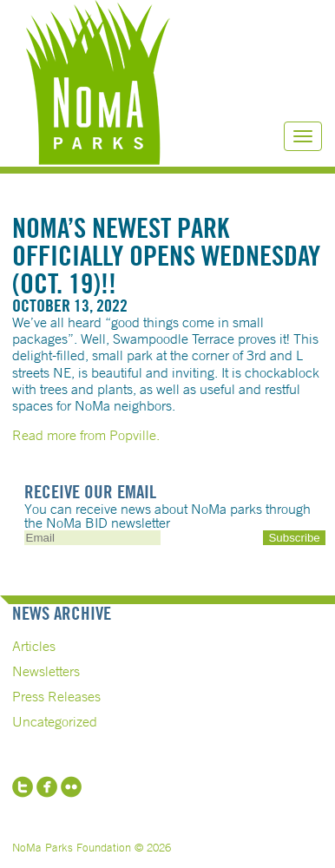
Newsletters (46, 671)
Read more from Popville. (86, 435)
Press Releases (56, 696)
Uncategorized (55, 721)
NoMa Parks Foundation (98, 82)
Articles (34, 646)
